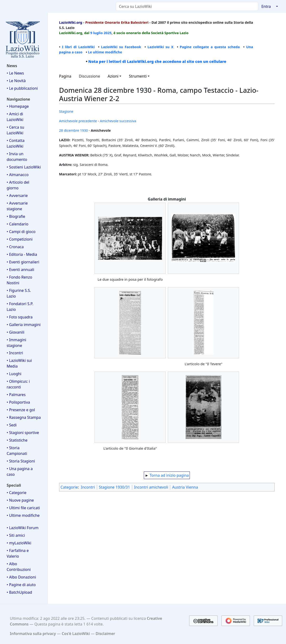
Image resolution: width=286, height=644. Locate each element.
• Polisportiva (18, 402)
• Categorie (16, 493)
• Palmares (16, 395)
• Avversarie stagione (17, 206)
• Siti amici (16, 535)
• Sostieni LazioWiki (24, 167)
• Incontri (15, 353)
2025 (108, 33)
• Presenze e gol (21, 410)
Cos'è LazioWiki (76, 634)
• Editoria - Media (22, 254)
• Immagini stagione (16, 343)
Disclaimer (105, 634)
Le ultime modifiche (105, 52)
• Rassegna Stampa (24, 417)
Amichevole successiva (118, 121)
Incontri (88, 487)
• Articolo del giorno (18, 185)
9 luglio (96, 33)
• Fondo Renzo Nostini (19, 280)
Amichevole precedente (78, 121)
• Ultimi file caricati (23, 508)
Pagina (65, 76)
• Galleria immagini (24, 325)
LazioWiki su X (160, 47)
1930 (84, 130)
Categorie (69, 487)
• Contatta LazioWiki (16, 143)
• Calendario (18, 224)
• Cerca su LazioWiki (15, 130)
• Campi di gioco (21, 232)
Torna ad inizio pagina (169, 475)
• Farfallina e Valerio (18, 553)
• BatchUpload (19, 592)
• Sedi (12, 425)
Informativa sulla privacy (33, 634)
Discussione (89, 76)
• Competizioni (20, 239)
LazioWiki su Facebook (121, 47)
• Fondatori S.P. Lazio (20, 307)
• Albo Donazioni (21, 577)
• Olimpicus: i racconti (18, 384)
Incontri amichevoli (151, 487)
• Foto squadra (20, 317)
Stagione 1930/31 (115, 487)
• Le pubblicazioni (22, 88)
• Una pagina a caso (20, 471)
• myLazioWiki (19, 543)
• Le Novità (16, 81)
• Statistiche (17, 440)
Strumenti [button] (138, 76)
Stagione (66, 111)
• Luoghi (14, 374)
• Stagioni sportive (23, 433)
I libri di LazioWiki (78, 47)
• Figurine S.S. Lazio (19, 293)
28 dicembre (69, 130)
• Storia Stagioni (21, 461)
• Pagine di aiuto (21, 585)
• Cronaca (15, 247)
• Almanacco (18, 175)
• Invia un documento (17, 157)
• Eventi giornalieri (23, 262)
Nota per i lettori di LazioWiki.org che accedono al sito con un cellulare (157, 61)
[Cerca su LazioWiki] (187, 6)
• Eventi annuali (20, 270)
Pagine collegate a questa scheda (210, 47)
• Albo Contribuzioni (19, 567)
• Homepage (18, 106)
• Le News (15, 73)
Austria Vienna (185, 487)
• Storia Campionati (17, 451)
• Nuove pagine (20, 500)
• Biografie (16, 216)
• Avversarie (17, 196)
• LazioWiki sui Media (19, 363)
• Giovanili (16, 332)
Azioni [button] (113, 76)
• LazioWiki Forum (23, 528)
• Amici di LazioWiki (15, 117)
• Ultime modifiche (23, 515)
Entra (266, 6)
